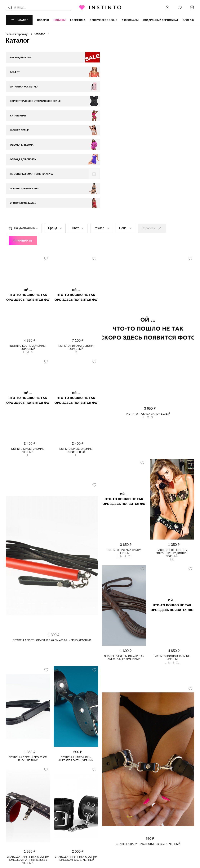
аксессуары (130, 20)
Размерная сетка (65, 823)
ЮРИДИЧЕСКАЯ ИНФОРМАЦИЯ (119, 800)
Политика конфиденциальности (123, 807)
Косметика (78, 20)
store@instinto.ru (160, 815)
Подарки (43, 20)
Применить (23, 127)
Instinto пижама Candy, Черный (124, 437)
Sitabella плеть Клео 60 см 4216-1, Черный (28, 645)
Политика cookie (112, 815)
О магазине (14, 807)
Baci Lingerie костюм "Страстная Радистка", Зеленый (172, 439)
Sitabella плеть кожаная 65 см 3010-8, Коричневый (124, 543)
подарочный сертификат (161, 20)
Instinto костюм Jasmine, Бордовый (28, 233)
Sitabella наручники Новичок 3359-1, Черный (148, 730)
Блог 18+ (189, 20)
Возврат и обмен (64, 815)
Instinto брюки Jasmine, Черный (28, 336)
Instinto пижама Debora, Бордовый (76, 233)
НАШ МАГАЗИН (15, 800)
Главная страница (17, 34)
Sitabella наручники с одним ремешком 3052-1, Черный (76, 744)
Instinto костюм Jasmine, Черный (172, 543)
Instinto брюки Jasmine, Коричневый (76, 336)
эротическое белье (103, 20)
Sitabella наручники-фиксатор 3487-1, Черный (76, 645)
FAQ (8, 831)
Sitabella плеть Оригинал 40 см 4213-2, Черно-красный (52, 526)
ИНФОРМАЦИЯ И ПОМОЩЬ (69, 800)
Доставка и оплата (66, 807)
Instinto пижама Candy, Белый (148, 300)
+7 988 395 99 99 (157, 807)
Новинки (60, 20)
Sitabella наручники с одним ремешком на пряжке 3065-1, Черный (28, 746)
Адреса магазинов (19, 815)
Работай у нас (16, 823)
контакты (154, 800)
